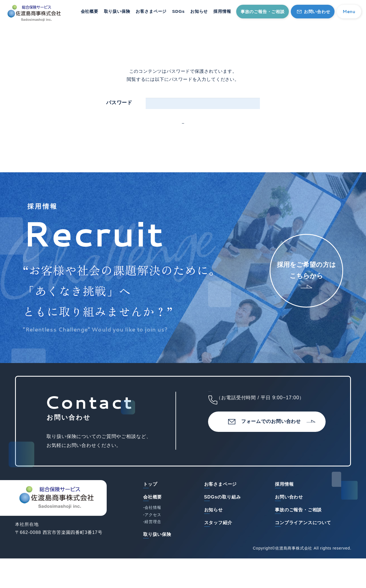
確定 (188, 134)
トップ (150, 505)
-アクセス (152, 536)
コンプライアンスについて (303, 544)
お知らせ (199, 11)
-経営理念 (152, 543)
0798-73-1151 (271, 420)
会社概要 (90, 11)
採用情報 (222, 11)
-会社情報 (152, 529)
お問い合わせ (317, 12)
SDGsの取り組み (223, 518)
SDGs (178, 11)
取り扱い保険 (117, 11)
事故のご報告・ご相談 (263, 12)
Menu (349, 11)
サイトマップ (29, 577)
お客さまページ (151, 11)
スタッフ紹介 (218, 544)
